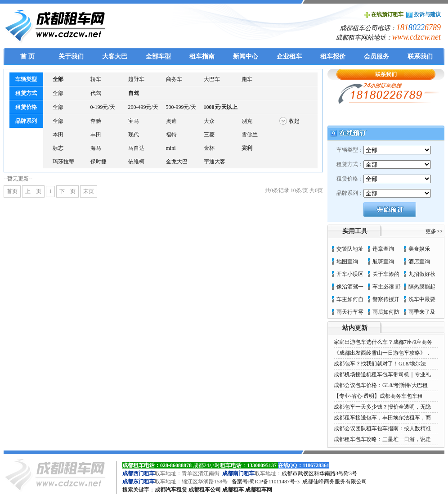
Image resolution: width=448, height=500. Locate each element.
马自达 (136, 148)
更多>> (434, 231)
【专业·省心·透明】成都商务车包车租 (378, 396)
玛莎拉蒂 (63, 162)
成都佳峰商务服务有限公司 (335, 482)
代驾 (96, 93)
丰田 (96, 135)
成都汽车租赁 (171, 490)
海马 (96, 148)
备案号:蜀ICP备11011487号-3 (266, 482)
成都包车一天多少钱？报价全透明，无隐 (382, 407)
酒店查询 (419, 261)
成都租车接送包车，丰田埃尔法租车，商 (382, 418)
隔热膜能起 (422, 287)
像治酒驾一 (350, 287)
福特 (171, 135)
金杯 (209, 148)
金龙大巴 (177, 162)
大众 (209, 121)
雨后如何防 (386, 312)
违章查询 (383, 249)
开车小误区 (350, 274)
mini (171, 148)
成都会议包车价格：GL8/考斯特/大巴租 (381, 385)
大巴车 (212, 79)
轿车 (96, 79)
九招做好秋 (422, 274)
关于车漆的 (386, 274)
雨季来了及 (422, 312)
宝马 (134, 121)
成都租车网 (259, 490)
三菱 (209, 135)
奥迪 (171, 121)
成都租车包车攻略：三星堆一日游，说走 (382, 439)
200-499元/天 (143, 107)
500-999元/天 (181, 107)
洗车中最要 (422, 299)
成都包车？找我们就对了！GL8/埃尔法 (380, 364)
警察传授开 (386, 299)
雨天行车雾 (350, 312)
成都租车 (233, 490)
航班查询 (383, 261)
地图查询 (347, 261)
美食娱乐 (419, 249)
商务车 (174, 79)
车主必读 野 (387, 287)
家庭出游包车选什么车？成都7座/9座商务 (383, 342)
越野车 (136, 79)
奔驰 (96, 121)
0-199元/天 (103, 107)
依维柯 (136, 162)
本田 (58, 135)
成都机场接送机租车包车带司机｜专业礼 (382, 374)
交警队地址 (350, 249)
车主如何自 (350, 299)
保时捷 (99, 162)
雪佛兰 (250, 135)
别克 (247, 121)
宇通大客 (215, 162)
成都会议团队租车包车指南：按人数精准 (382, 428)
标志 (58, 148)
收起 (294, 121)
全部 (58, 93)
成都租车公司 (205, 490)
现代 (134, 135)
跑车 (247, 79)
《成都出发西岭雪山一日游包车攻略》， (382, 353)
